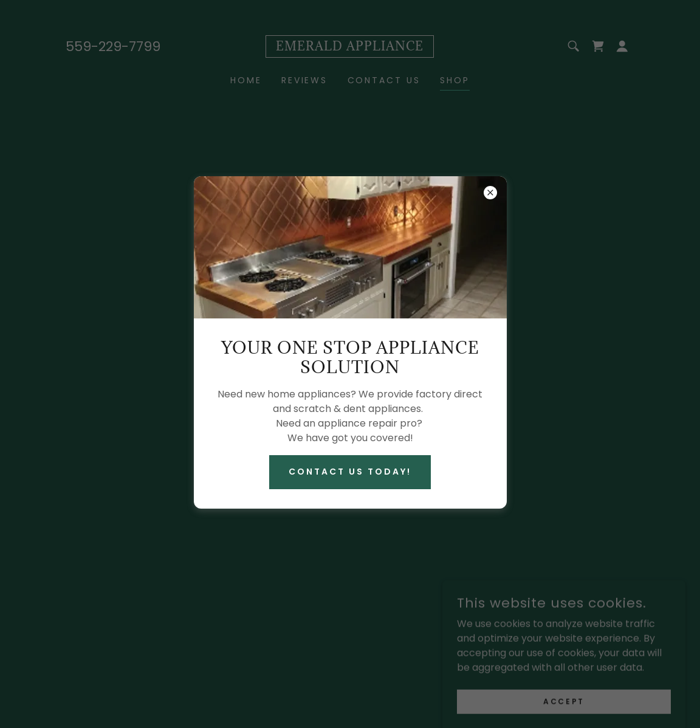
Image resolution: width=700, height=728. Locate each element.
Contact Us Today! (350, 472)
